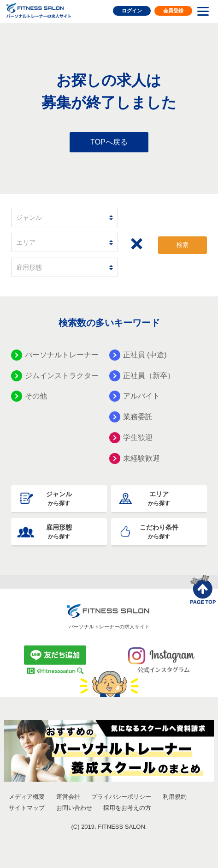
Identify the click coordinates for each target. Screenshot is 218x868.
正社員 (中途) (145, 355)
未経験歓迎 (141, 458)
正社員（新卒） (149, 376)
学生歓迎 (138, 437)
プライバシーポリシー (121, 797)
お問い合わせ (74, 808)
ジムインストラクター (62, 376)
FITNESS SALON (39, 11)
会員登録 (173, 11)
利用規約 (175, 797)
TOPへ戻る (109, 142)
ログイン (132, 11)
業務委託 (138, 417)
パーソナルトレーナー (62, 355)
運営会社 (68, 797)
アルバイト (141, 396)
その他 (36, 396)
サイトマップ (27, 808)
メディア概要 (27, 797)
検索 (183, 245)
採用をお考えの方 (127, 808)
